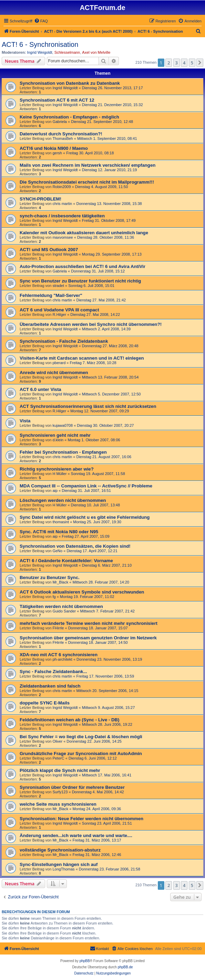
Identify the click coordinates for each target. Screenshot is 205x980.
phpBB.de (125, 967)
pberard (59, 363)
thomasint (61, 522)
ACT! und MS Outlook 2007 (49, 250)
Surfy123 (60, 792)
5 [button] (192, 63)
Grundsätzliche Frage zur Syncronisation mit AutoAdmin (81, 754)
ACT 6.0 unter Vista (40, 389)
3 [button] (177, 63)
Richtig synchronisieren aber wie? (57, 469)
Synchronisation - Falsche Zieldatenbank (64, 341)
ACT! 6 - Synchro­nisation (40, 44)
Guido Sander (64, 611)
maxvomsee (63, 237)
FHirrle (58, 628)
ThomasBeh (63, 138)
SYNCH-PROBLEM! (40, 199)
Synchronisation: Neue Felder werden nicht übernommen (81, 819)
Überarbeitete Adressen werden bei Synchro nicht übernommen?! (91, 324)
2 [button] (169, 63)
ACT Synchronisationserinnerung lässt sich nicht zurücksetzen (88, 406)
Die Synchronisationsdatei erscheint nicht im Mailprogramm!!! (87, 182)
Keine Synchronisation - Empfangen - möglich (69, 117)
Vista (25, 421)
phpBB (85, 961)
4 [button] (184, 63)
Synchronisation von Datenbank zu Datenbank (70, 83)
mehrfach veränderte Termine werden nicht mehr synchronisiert (89, 623)
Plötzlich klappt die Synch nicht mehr (60, 770)
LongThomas (63, 869)
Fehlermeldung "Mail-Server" (51, 295)
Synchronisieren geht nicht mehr (55, 435)
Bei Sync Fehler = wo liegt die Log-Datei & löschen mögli (81, 737)
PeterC (58, 758)
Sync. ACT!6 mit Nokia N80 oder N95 (59, 532)
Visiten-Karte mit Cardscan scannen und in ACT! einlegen (82, 358)
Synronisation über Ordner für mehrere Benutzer (72, 787)
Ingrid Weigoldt (39, 52)
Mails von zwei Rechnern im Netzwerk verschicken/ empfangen (88, 165)
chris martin (62, 204)
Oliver (57, 741)
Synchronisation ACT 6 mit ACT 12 (57, 100)
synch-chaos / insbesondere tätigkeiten (62, 216)
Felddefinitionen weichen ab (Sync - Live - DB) (69, 720)
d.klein (58, 440)
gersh (57, 153)
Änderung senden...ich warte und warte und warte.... (76, 835)
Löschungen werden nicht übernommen (63, 500)
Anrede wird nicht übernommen (54, 373)
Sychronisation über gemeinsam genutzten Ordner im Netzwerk (88, 638)
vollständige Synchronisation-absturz (60, 850)
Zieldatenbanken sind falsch (50, 686)
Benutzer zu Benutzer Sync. (50, 577)
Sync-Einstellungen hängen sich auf (59, 864)
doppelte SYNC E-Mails (45, 703)
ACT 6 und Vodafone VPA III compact (59, 310)
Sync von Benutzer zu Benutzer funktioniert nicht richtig (80, 281)
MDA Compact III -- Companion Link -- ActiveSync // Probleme (86, 486)
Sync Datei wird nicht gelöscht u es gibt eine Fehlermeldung (85, 517)
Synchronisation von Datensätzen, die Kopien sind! (75, 546)
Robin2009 (61, 187)
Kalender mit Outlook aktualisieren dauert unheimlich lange (84, 233)
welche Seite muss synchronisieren (58, 804)
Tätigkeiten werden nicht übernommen (61, 606)
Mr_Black (60, 582)
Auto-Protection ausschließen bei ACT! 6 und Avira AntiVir (83, 266)
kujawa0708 (63, 425)
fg (54, 597)
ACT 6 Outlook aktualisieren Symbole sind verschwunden (82, 592)
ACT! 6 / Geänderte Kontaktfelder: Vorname (66, 561)
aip (55, 491)
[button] (200, 63)
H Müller (59, 474)
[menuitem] (41, 21)
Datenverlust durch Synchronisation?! (61, 134)
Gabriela (60, 122)
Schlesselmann (67, 52)
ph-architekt (62, 659)
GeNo (57, 551)
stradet (58, 286)
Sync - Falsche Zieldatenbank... (53, 672)
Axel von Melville (96, 52)
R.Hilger (59, 314)
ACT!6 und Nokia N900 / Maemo (54, 148)
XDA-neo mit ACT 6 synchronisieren (59, 655)
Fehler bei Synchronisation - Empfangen (63, 452)
